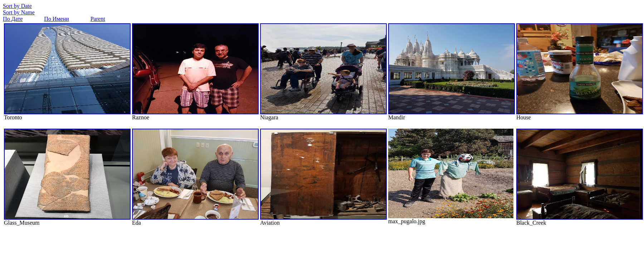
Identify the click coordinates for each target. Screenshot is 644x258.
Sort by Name (19, 12)
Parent (98, 19)
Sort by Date (17, 6)
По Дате (13, 19)
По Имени (56, 19)
